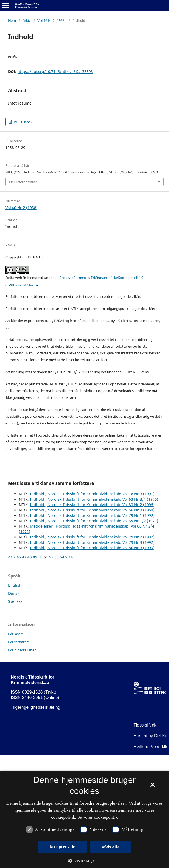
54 (62, 557)
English (15, 585)
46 (19, 557)
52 (51, 557)
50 (40, 557)
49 (35, 557)
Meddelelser (42, 526)
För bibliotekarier (22, 650)
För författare (19, 642)
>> (71, 557)
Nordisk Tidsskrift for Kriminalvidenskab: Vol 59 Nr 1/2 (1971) (103, 521)
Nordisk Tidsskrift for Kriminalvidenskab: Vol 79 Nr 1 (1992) (101, 515)
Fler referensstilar (23, 182)
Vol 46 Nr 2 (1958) (52, 20)
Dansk (14, 593)
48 (30, 557)
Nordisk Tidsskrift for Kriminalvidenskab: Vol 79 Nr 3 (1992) (101, 542)
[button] (84, 861)
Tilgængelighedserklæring (36, 707)
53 (57, 557)
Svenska (15, 601)
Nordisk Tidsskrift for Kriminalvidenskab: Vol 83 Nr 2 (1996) (101, 505)
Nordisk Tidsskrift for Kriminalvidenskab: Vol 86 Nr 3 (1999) (101, 548)
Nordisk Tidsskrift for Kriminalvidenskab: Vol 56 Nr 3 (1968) (101, 510)
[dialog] (84, 819)
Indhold (38, 494)
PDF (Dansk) (23, 122)
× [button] (153, 787)
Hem (12, 20)
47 (24, 557)
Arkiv (27, 20)
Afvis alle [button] (110, 847)
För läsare (16, 634)
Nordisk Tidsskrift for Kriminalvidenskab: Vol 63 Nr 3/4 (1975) (103, 499)
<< (10, 557)
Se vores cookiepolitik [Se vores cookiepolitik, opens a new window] (98, 817)
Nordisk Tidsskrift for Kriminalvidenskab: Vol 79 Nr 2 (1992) (101, 537)
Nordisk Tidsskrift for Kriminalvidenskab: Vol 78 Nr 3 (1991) (101, 494)
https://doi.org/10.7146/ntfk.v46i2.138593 (55, 72)
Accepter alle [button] (63, 847)
